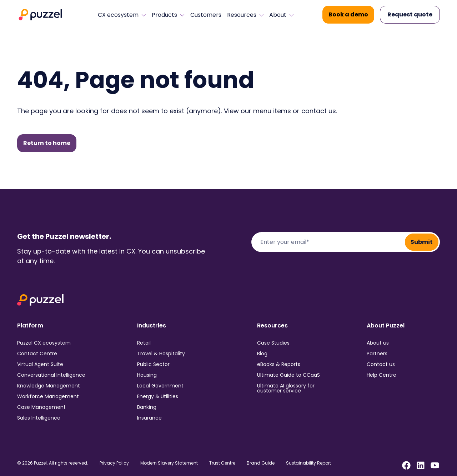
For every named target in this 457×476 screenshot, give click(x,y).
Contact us (381, 364)
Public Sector (153, 364)
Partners (377, 354)
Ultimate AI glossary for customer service (286, 388)
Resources (245, 15)
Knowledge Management (49, 386)
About (282, 15)
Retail (144, 343)
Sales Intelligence (39, 418)
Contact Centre (37, 354)
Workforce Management (48, 396)
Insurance (149, 418)
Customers (206, 15)
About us (378, 343)
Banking (147, 407)
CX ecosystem (122, 15)
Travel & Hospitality (161, 354)
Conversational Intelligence (51, 375)
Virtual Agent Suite (40, 364)
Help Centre (381, 375)
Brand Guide (261, 463)
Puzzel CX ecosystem (44, 343)
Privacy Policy (114, 463)
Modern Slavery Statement (169, 463)
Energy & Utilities (158, 396)
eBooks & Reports (279, 364)
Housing (147, 375)
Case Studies (273, 343)
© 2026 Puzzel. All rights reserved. (53, 463)
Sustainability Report (308, 463)
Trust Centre (222, 463)
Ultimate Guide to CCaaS (288, 375)
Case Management (41, 407)
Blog (262, 354)
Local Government (160, 386)
